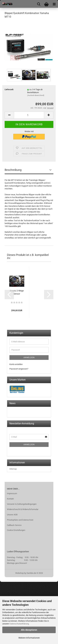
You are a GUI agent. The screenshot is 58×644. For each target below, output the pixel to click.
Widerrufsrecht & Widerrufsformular (23, 509)
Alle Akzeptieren (29, 630)
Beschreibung (13, 170)
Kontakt (10, 499)
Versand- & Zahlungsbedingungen (22, 504)
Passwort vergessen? (19, 369)
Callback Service (14, 525)
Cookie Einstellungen (16, 530)
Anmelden (29, 358)
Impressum (12, 493)
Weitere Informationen (29, 638)
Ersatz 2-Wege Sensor (17, 292)
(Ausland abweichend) (36, 95)
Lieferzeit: (9, 89)
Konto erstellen (16, 364)
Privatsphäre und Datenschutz (20, 520)
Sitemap (13, 469)
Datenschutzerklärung (19, 624)
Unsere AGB (12, 515)
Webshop (19, 573)
